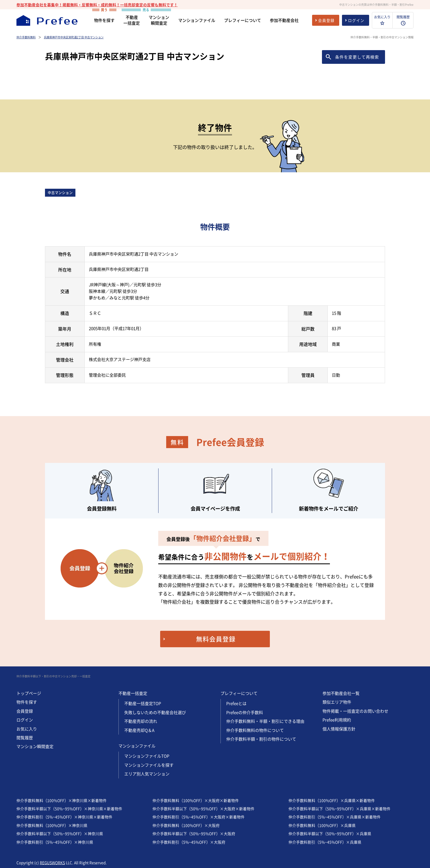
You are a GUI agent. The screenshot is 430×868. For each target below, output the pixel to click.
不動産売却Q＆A (139, 730)
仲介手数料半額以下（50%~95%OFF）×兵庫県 (330, 833)
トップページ (29, 693)
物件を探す (27, 702)
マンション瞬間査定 (35, 746)
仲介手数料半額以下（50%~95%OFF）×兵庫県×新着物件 (340, 809)
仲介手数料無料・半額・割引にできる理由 (265, 721)
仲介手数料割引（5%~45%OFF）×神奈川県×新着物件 (64, 817)
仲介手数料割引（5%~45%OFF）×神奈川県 (55, 842)
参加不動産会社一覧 (341, 693)
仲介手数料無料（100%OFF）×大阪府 (186, 825)
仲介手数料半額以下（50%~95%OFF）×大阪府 (194, 833)
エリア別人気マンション (147, 774)
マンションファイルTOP (147, 756)
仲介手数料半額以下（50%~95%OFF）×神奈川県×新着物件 (69, 809)
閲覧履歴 (25, 738)
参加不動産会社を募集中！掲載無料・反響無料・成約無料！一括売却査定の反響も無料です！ (97, 5)
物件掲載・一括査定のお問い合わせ (355, 711)
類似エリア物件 (337, 702)
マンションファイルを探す (149, 765)
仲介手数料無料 (26, 37)
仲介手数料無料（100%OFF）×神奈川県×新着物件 (62, 800)
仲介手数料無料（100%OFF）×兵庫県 (322, 825)
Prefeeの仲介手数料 (245, 712)
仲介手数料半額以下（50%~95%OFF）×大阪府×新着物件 (203, 809)
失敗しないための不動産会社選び (155, 712)
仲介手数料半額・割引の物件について (261, 739)
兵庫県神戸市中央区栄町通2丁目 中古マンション (74, 37)
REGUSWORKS (52, 863)
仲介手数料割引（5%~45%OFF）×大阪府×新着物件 (199, 817)
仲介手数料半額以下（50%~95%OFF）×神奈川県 (60, 833)
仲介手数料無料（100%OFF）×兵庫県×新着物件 (332, 800)
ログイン (25, 720)
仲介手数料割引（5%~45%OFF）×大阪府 (189, 842)
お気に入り (27, 729)
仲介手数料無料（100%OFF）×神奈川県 (52, 825)
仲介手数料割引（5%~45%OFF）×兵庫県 (325, 842)
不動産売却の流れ (141, 721)
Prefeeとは (236, 703)
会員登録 (25, 711)
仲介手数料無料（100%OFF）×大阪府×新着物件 (196, 800)
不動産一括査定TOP (143, 703)
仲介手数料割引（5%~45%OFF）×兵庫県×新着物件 (335, 817)
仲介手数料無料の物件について (255, 730)
